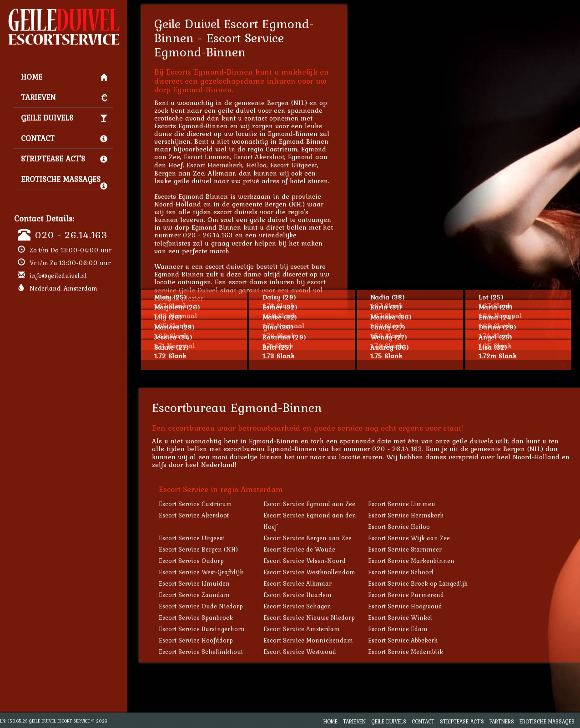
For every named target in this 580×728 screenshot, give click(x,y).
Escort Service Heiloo (399, 527)
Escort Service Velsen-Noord (305, 561)
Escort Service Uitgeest (192, 538)
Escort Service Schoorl (401, 572)
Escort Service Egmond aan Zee (309, 504)
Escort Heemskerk (214, 165)
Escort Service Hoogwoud (405, 606)
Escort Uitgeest (294, 165)
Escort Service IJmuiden (194, 583)
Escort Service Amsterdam (302, 629)
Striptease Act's (64, 159)
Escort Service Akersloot (194, 515)
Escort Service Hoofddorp (196, 640)
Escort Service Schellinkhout (201, 652)
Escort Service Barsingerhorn (202, 629)
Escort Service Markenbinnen (411, 561)
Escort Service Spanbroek (196, 618)
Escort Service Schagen (297, 606)
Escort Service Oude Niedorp (201, 606)
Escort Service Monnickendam (308, 640)
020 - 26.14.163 (71, 235)
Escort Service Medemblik (406, 652)
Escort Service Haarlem (298, 595)
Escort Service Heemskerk (406, 515)
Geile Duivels (64, 118)
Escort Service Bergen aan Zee (308, 538)
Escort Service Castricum (195, 504)
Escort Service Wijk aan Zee (409, 538)
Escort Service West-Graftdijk (201, 572)
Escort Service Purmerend (406, 595)
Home (64, 77)
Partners (502, 721)
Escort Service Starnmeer (405, 549)
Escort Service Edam (398, 629)
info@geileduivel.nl (58, 276)
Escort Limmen (207, 157)
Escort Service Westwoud (300, 652)
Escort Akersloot (259, 157)
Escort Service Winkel (400, 618)
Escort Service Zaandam (194, 595)
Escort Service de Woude (299, 549)
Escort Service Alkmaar (298, 583)
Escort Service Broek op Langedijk (418, 583)
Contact (64, 138)
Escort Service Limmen (402, 504)
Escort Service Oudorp (191, 561)
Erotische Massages (64, 181)
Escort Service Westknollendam (309, 572)
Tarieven (64, 97)
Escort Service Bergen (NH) (198, 549)
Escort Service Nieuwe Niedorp (309, 618)
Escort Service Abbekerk (403, 640)
